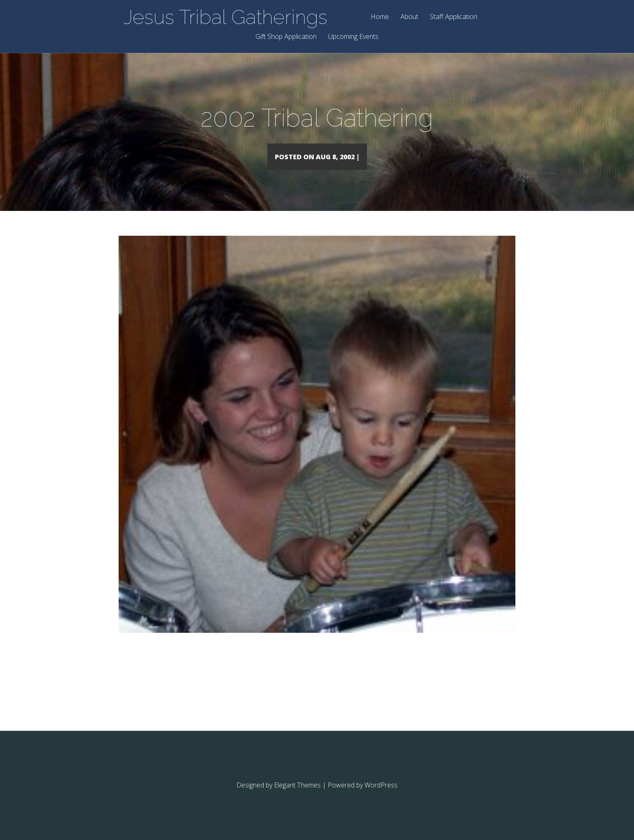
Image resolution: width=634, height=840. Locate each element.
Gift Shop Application (286, 37)
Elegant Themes (297, 797)
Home (380, 17)
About (409, 17)
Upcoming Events (353, 37)
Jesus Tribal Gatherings (225, 17)
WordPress (381, 797)
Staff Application (454, 17)
